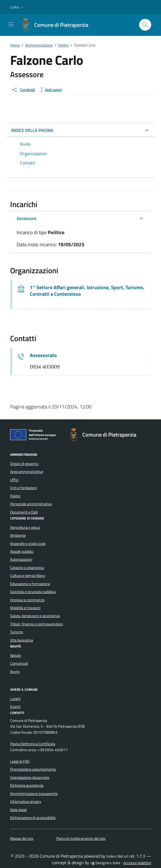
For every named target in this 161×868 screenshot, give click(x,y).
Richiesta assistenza (27, 785)
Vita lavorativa (22, 640)
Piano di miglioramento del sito (81, 838)
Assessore (27, 218)
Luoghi (15, 699)
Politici (15, 496)
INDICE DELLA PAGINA (32, 130)
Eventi (15, 707)
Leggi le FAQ (20, 761)
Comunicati (19, 663)
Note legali (18, 810)
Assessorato (43, 355)
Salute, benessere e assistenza (35, 616)
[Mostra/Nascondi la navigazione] (11, 24)
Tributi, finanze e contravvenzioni (36, 624)
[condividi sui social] (23, 90)
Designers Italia (105, 863)
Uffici (14, 480)
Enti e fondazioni (24, 488)
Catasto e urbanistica (27, 568)
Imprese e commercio (27, 600)
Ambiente (18, 535)
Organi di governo (24, 464)
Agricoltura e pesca (25, 527)
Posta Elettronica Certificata (33, 744)
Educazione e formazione (30, 584)
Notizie (16, 655)
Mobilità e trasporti (25, 608)
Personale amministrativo (31, 504)
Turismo (17, 632)
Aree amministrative (27, 472)
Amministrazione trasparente (34, 794)
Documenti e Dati (24, 512)
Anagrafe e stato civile (28, 544)
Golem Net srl (117, 856)
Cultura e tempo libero (28, 576)
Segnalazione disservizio (30, 777)
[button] (17, 7)
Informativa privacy (26, 802)
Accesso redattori (137, 863)
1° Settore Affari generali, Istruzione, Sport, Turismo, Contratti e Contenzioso (87, 291)
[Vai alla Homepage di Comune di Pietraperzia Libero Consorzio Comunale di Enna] (57, 25)
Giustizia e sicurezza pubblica (33, 592)
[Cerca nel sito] (145, 25)
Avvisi (15, 672)
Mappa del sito (22, 838)
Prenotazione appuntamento (33, 769)
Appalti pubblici (22, 551)
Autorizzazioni (21, 559)
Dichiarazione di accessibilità (33, 818)
